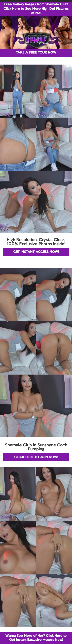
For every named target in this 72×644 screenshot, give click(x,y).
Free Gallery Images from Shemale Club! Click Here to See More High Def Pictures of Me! (36, 9)
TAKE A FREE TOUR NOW (36, 53)
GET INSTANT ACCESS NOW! (36, 252)
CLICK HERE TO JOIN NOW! (36, 457)
